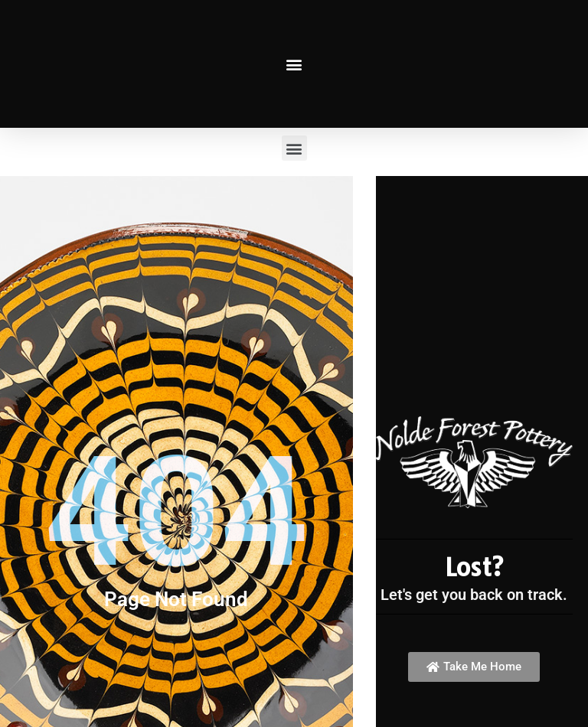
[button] (294, 64)
